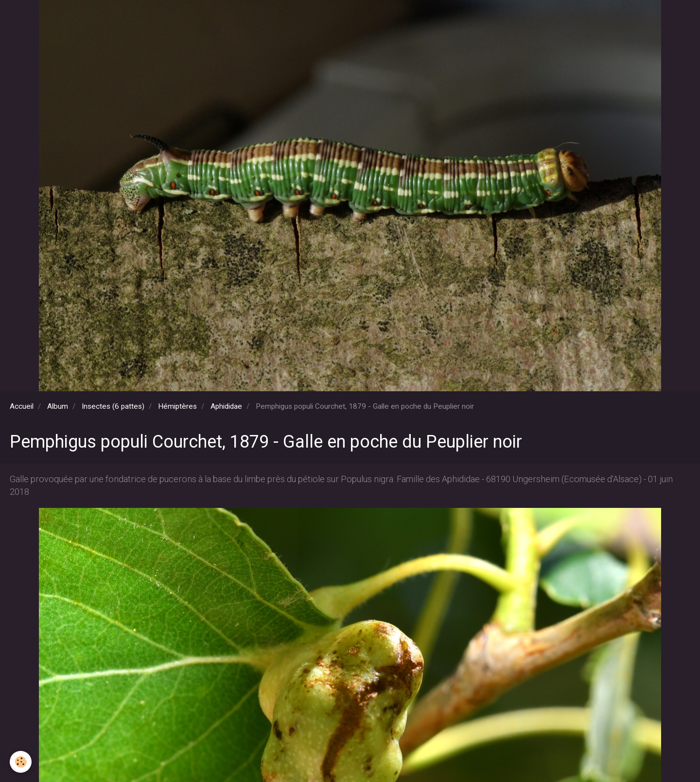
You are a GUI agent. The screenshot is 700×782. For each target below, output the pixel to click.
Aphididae (226, 406)
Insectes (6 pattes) (113, 406)
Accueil (22, 406)
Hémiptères (177, 406)
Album (58, 406)
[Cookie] (21, 762)
